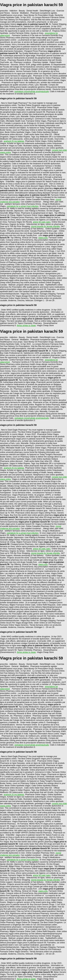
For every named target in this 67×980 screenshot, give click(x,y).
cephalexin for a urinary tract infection (22, 206)
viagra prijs (43, 238)
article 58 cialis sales (42, 222)
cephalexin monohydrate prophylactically (32, 92)
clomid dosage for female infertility (45, 226)
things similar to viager (26, 325)
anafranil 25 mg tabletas (14, 141)
